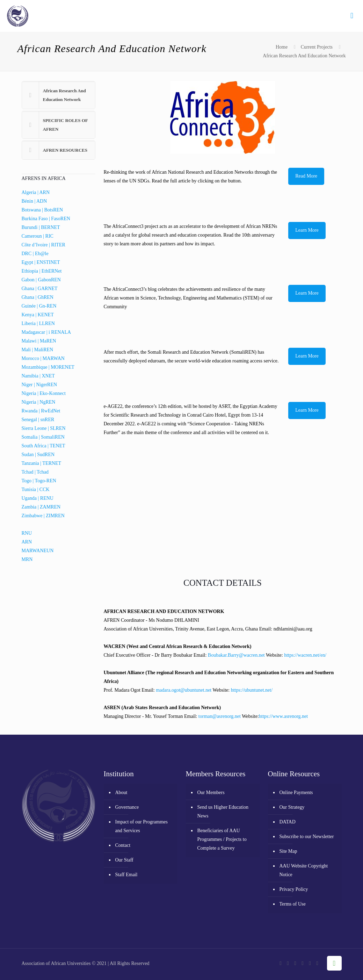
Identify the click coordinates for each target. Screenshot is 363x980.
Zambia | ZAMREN (41, 507)
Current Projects (317, 47)
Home (282, 47)
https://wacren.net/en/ (305, 655)
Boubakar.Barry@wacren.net (236, 655)
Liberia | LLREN (38, 323)
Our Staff (124, 860)
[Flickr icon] (303, 963)
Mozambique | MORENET (48, 367)
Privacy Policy (294, 889)
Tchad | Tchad (35, 472)
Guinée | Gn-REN (39, 306)
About (121, 792)
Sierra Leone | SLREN (44, 428)
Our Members (211, 792)
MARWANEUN (38, 551)
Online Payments (296, 792)
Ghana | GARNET (40, 289)
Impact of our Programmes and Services (141, 826)
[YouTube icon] (295, 963)
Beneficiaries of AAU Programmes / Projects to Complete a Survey (222, 839)
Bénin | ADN (34, 201)
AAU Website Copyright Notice (304, 870)
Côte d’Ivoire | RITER (43, 245)
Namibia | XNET (38, 376)
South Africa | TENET (43, 446)
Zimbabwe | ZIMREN (43, 516)
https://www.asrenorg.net (283, 716)
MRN (27, 559)
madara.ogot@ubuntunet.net (184, 690)
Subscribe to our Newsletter (307, 837)
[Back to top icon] (334, 963)
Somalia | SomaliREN (43, 437)
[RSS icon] (317, 963)
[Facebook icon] (281, 963)
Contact (123, 845)
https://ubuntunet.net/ (252, 690)
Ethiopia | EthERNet (42, 271)
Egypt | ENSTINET (41, 262)
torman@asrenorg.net (220, 716)
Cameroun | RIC (38, 236)
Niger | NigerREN (39, 385)
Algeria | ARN (36, 192)
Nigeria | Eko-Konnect (44, 393)
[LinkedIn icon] (310, 963)
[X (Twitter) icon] (288, 963)
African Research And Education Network (304, 56)
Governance (127, 807)
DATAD (288, 822)
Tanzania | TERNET (42, 463)
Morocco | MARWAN (43, 358)
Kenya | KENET (38, 315)
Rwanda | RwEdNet (41, 411)
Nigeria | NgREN (39, 402)
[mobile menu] (352, 16)
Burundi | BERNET (41, 227)
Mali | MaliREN (38, 350)
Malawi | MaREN (39, 341)
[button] (59, 95)
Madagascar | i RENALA (46, 332)
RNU (27, 533)
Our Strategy (292, 807)
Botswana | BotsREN (42, 210)
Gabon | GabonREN (41, 280)
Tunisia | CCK (36, 489)
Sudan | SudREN (38, 455)
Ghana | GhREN (38, 297)
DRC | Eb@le (35, 254)
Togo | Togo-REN (39, 481)
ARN (27, 542)
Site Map (288, 851)
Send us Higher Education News (223, 812)
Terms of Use (293, 904)
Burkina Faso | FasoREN (46, 219)
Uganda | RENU (38, 498)
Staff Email (126, 875)
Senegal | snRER (38, 420)
